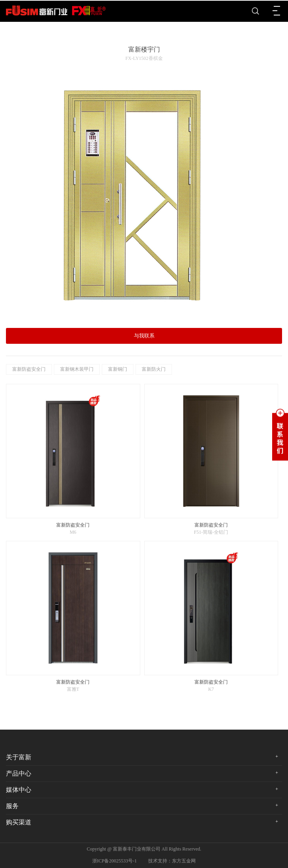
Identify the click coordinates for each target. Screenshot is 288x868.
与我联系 (144, 336)
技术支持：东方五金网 (172, 861)
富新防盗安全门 (29, 369)
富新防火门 (154, 369)
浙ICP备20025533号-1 (115, 861)
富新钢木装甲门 (77, 369)
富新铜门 (118, 369)
